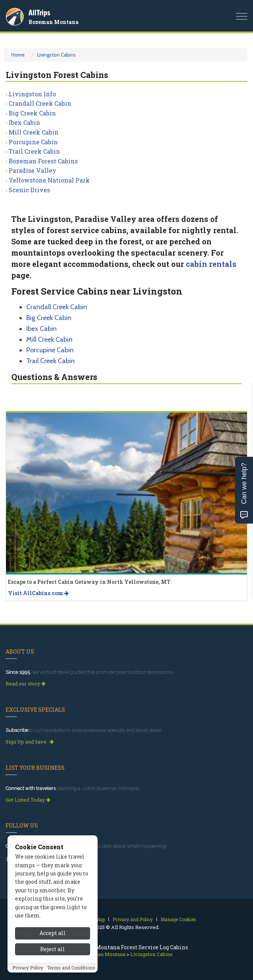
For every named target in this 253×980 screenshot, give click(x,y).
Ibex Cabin (24, 122)
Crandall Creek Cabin (40, 103)
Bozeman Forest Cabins (43, 161)
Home (18, 55)
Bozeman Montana (53, 22)
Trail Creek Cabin (34, 151)
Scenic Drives (29, 190)
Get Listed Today (28, 800)
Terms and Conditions (71, 971)
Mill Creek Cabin (34, 132)
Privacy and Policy (133, 919)
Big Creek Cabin (32, 113)
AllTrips (39, 13)
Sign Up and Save (30, 742)
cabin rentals (211, 264)
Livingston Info (32, 94)
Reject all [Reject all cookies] (53, 952)
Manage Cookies (178, 919)
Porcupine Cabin (33, 142)
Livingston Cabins (56, 55)
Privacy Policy (28, 971)
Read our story (26, 684)
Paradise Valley (32, 170)
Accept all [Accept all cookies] (53, 936)
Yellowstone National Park (49, 180)
